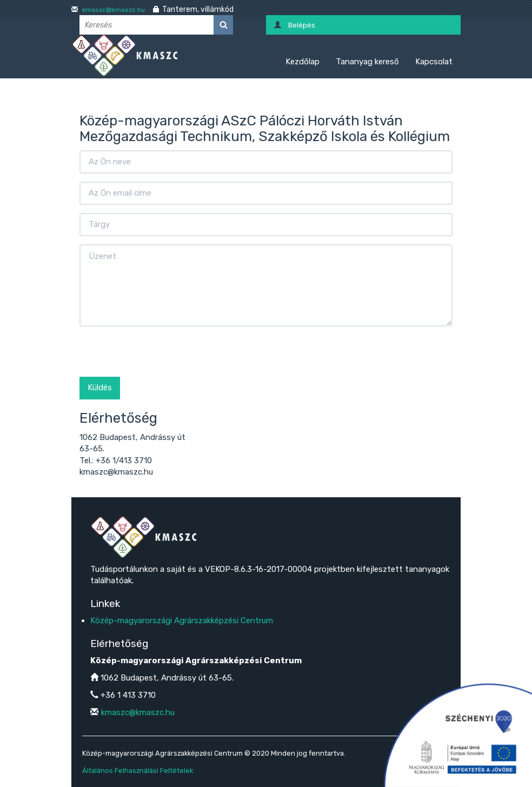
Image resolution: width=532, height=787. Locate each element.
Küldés (100, 388)
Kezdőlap (302, 62)
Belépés (302, 25)
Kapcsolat (434, 62)
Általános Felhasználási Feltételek (138, 771)
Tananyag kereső (367, 62)
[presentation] (162, 356)
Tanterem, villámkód (198, 9)
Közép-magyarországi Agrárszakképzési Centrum (182, 621)
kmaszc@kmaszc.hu (113, 10)
